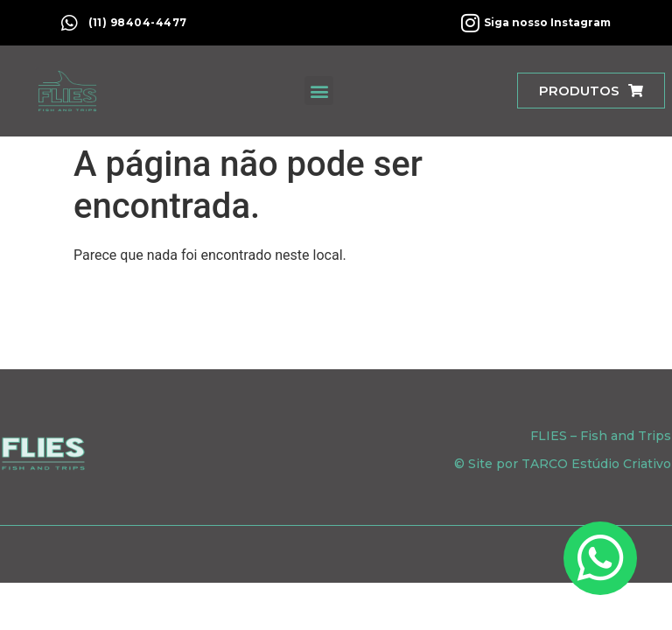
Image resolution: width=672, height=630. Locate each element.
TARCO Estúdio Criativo (596, 464)
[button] (319, 91)
